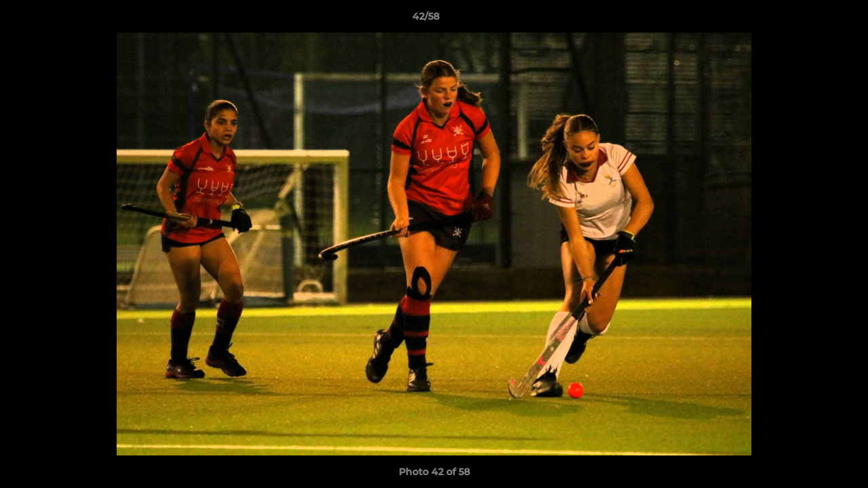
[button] (811, 20)
